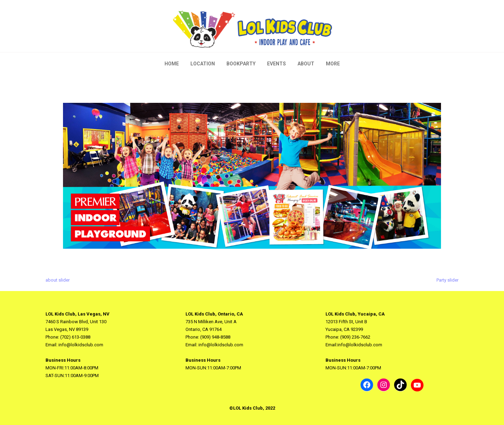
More (333, 64)
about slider (58, 280)
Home (172, 64)
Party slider (447, 280)
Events (276, 64)
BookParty (241, 64)
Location (203, 64)
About (306, 64)
